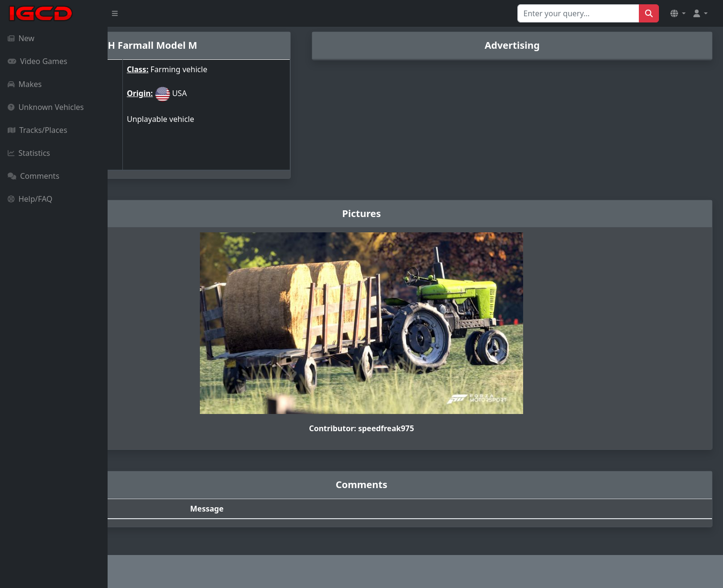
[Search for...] (578, 13)
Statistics (29, 153)
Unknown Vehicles (46, 107)
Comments (33, 176)
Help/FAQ (30, 199)
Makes (25, 84)
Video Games (38, 61)
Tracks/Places (38, 130)
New (21, 38)
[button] (678, 13)
